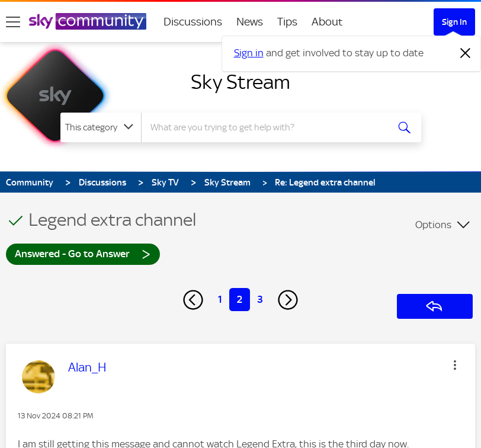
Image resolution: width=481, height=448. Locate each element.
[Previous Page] (193, 300)
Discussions (193, 22)
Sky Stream (240, 82)
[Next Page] (288, 300)
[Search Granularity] (101, 127)
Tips (287, 22)
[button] (455, 365)
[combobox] (267, 127)
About (327, 22)
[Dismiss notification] (466, 53)
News (250, 22)
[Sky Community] (88, 21)
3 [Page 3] (260, 299)
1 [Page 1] (220, 299)
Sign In (454, 22)
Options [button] (433, 225)
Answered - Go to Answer (83, 253)
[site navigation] (13, 22)
